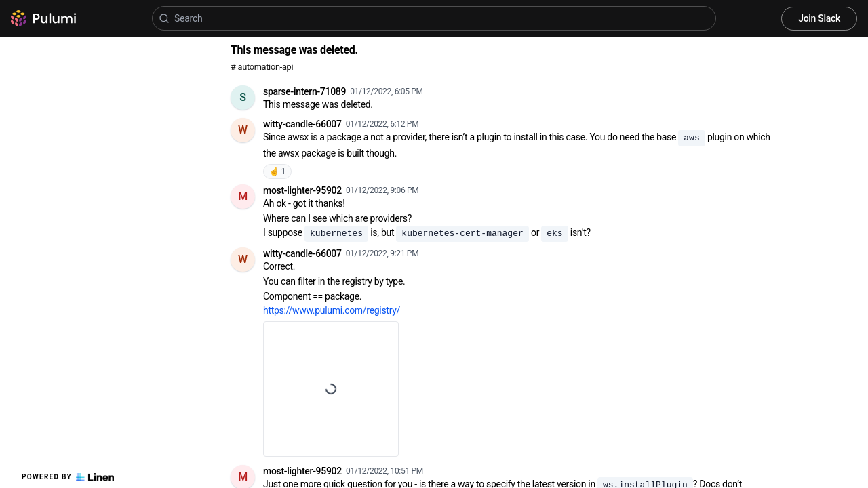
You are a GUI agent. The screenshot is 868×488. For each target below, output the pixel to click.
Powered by (68, 477)
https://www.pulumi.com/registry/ (332, 310)
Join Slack (819, 18)
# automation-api (262, 67)
